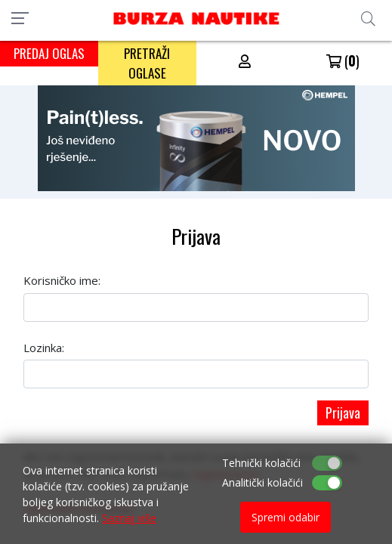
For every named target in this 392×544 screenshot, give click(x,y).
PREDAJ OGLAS (49, 53)
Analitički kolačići (262, 482)
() (343, 60)
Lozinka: (44, 348)
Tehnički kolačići (261, 463)
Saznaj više (129, 518)
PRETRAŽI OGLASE (147, 63)
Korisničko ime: (62, 280)
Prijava (343, 413)
